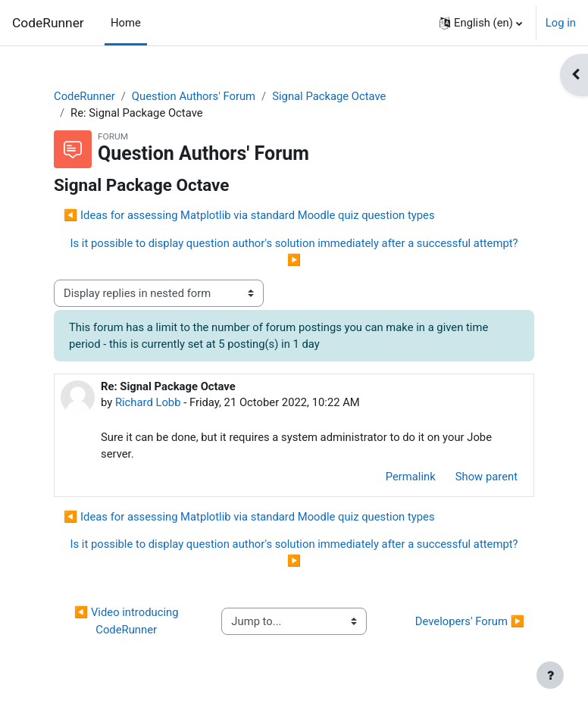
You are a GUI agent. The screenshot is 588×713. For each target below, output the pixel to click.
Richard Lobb (148, 402)
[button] (481, 23)
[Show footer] (550, 675)
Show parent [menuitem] (486, 477)
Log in (561, 23)
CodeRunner (48, 23)
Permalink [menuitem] (411, 477)
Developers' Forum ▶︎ (470, 621)
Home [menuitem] (126, 23)
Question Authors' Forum (194, 96)
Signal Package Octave (329, 96)
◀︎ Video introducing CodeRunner (128, 621)
